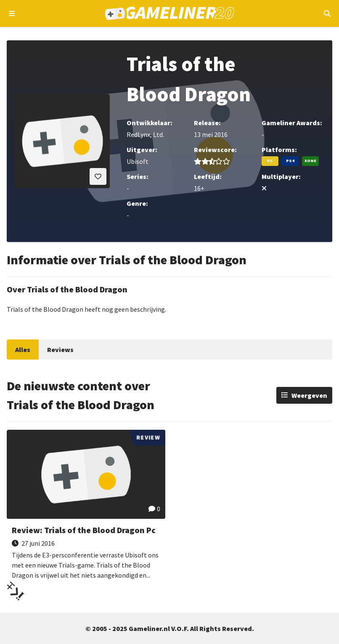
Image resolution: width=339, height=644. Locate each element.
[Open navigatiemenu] (12, 13)
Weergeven (309, 395)
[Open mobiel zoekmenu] (327, 13)
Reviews (60, 350)
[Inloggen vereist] (98, 176)
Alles (23, 350)
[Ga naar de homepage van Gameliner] (170, 13)
